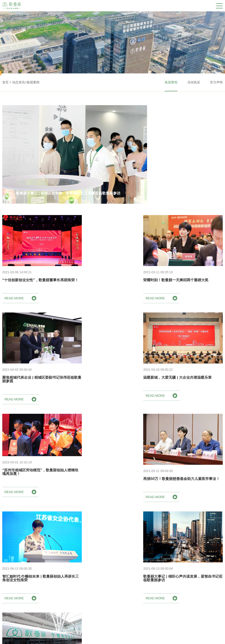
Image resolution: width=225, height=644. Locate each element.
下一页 (128, 527)
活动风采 (194, 82)
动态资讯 (19, 82)
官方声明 (216, 82)
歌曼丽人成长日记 (210, 593)
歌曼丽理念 (71, 600)
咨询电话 (172, 600)
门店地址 (172, 593)
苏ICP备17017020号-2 (207, 637)
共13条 (97, 527)
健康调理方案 (107, 586)
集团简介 (69, 586)
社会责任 (69, 620)
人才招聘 (204, 607)
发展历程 (69, 607)
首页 (5, 82)
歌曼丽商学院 (207, 586)
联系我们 (204, 613)
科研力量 (69, 613)
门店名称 (172, 586)
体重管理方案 (107, 593)
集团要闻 (33, 82)
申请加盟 (204, 600)
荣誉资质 (69, 593)
